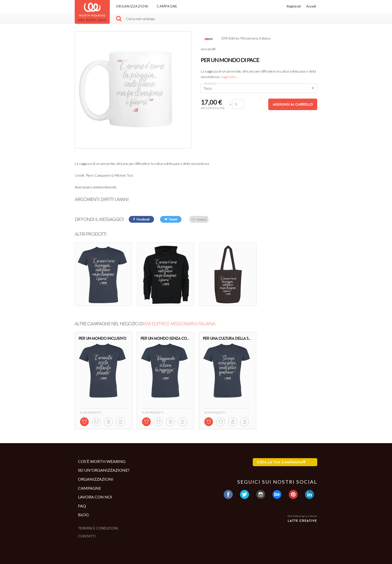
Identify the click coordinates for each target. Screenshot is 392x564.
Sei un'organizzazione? (104, 470)
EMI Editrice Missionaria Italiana (180, 324)
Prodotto (210, 84)
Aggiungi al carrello (293, 104)
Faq (82, 506)
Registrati (294, 6)
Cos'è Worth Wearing (102, 461)
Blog (83, 515)
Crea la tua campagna (281, 462)
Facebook (141, 219)
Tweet (171, 219)
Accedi (311, 6)
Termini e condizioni (98, 528)
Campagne (167, 6)
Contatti (87, 536)
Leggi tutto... (229, 77)
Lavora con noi (95, 497)
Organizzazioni (132, 6)
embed (199, 219)
